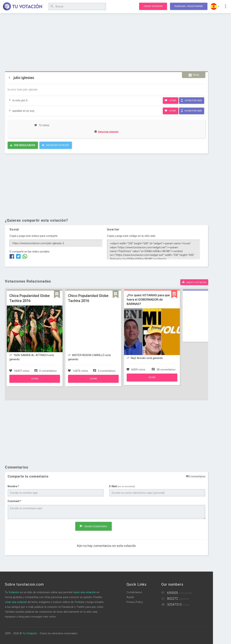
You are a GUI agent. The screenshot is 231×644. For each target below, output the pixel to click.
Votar (170, 100)
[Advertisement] (106, 42)
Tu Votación (12, 592)
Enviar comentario (93, 526)
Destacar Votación (55, 145)
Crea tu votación (194, 282)
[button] (215, 6)
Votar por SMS (191, 100)
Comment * (14, 501)
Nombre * (13, 486)
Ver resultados (23, 145)
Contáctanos (134, 592)
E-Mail (122, 486)
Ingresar (189, 6)
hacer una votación (84, 592)
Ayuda (130, 597)
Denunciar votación (106, 132)
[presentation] (35, 529)
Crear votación (153, 6)
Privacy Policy (135, 602)
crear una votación (16, 602)
